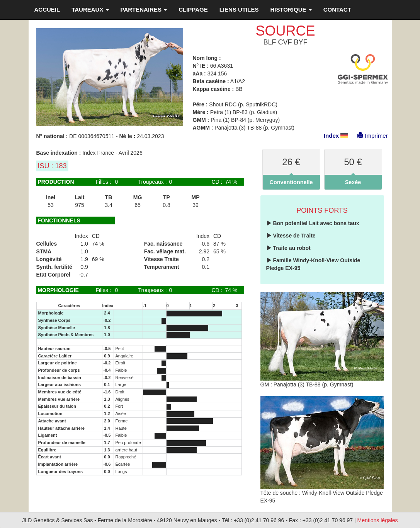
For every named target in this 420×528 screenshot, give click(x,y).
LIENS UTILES (239, 9)
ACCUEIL (47, 9)
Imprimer (369, 136)
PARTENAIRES (144, 9)
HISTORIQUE (291, 9)
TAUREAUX (90, 9)
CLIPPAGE (193, 9)
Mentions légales (378, 520)
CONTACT (337, 9)
